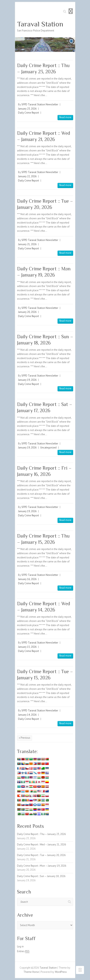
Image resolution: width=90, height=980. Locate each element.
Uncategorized (48, 448)
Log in (20, 946)
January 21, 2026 (27, 244)
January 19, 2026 (27, 380)
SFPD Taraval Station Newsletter (40, 104)
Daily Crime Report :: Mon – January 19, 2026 (42, 866)
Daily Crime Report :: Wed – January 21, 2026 (41, 845)
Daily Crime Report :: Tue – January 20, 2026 (41, 855)
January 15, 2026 (27, 647)
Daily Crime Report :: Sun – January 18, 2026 (41, 876)
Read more (65, 117)
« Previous (25, 738)
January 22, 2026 (27, 176)
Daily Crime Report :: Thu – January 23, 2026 (41, 834)
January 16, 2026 (27, 579)
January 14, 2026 (27, 715)
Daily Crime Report (28, 113)
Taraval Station (40, 24)
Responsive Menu (71, 11)
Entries (23, 951)
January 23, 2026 (27, 109)
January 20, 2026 (27, 312)
